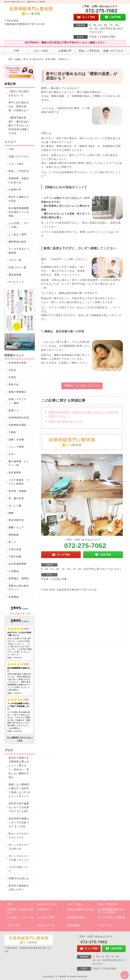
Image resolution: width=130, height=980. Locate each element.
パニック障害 (16, 447)
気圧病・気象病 (17, 491)
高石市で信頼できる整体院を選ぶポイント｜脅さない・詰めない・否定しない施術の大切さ (19, 768)
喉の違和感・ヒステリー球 (19, 463)
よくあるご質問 (17, 234)
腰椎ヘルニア (16, 527)
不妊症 (12, 370)
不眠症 (18, 59)
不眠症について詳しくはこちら (82, 386)
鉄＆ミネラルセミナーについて (19, 836)
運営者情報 (15, 275)
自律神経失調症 (17, 425)
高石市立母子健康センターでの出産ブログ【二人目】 (19, 807)
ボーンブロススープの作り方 (19, 847)
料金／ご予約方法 (89, 51)
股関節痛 (14, 535)
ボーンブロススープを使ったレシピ (19, 858)
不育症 (12, 377)
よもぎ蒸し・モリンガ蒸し (19, 225)
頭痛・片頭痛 (16, 440)
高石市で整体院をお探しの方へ (19, 888)
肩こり (12, 542)
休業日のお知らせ (19, 878)
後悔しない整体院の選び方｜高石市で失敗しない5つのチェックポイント (19, 790)
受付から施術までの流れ (19, 199)
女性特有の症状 (17, 363)
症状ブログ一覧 (17, 267)
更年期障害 (15, 473)
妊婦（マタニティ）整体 (17, 401)
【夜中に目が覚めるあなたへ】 (65, 424)
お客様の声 (65, 51)
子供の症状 (15, 549)
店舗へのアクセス (113, 51)
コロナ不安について (19, 869)
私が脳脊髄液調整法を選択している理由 (19, 212)
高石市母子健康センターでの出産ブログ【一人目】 (19, 823)
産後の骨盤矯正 (17, 392)
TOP (17, 51)
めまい (12, 454)
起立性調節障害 (17, 564)
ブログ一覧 (15, 260)
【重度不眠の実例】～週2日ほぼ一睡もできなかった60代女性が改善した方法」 (19, 125)
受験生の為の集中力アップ (19, 588)
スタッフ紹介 (41, 51)
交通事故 (14, 597)
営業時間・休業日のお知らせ (19, 180)
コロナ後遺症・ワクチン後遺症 (19, 482)
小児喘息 (14, 571)
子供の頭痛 (15, 557)
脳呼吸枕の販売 (17, 242)
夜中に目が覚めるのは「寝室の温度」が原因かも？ (19, 106)
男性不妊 (14, 385)
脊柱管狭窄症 (16, 520)
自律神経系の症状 (19, 418)
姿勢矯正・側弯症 (19, 578)
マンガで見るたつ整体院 (19, 251)
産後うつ (14, 410)
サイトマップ (16, 282)
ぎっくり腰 (15, 506)
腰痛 (11, 513)
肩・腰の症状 (16, 498)
